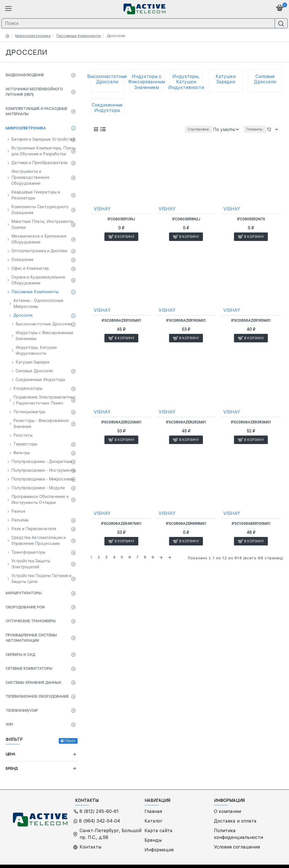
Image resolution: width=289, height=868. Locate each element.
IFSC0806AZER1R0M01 (186, 320)
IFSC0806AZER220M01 (121, 422)
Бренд (12, 768)
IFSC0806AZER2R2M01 (186, 422)
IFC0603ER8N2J (186, 219)
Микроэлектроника (33, 36)
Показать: (255, 129)
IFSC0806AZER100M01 (121, 320)
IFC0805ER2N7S (251, 219)
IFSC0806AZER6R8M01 (186, 524)
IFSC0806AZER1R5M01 (251, 320)
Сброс (70, 741)
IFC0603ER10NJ (121, 219)
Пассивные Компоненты (79, 36)
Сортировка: (153, 129)
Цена (10, 754)
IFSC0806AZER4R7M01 (121, 524)
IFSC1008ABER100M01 (251, 524)
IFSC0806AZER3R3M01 (251, 422)
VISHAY (102, 209)
